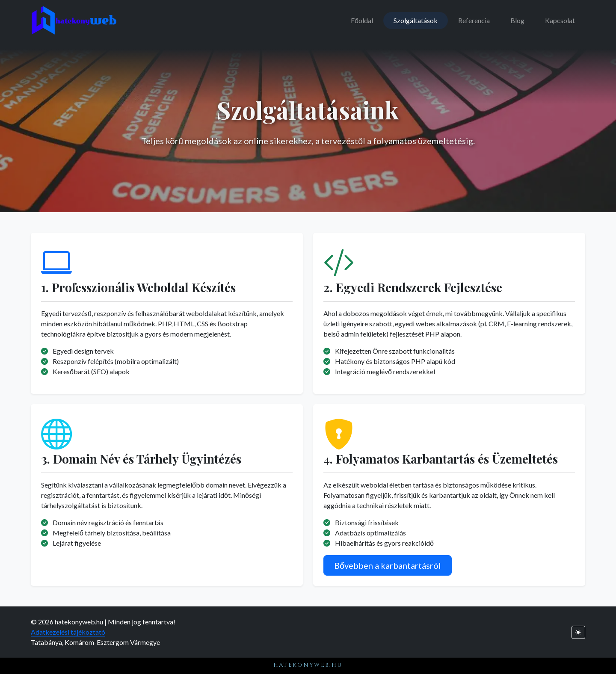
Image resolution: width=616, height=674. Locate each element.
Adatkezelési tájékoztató (68, 632)
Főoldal (362, 20)
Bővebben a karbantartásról (388, 565)
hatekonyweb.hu (308, 665)
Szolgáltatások (416, 20)
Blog (517, 20)
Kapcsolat (560, 20)
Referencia (474, 20)
